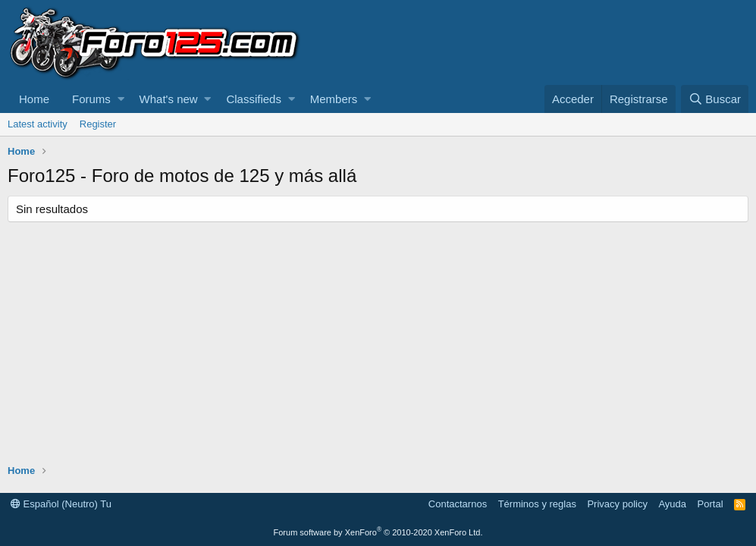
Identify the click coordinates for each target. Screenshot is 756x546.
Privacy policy (617, 504)
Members (334, 99)
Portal (711, 504)
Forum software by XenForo (378, 532)
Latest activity (38, 124)
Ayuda (672, 504)
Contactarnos (458, 504)
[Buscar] (715, 99)
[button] (121, 99)
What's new (169, 99)
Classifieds (254, 99)
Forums (91, 99)
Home (34, 99)
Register (98, 124)
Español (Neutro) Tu (61, 504)
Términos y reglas (537, 504)
